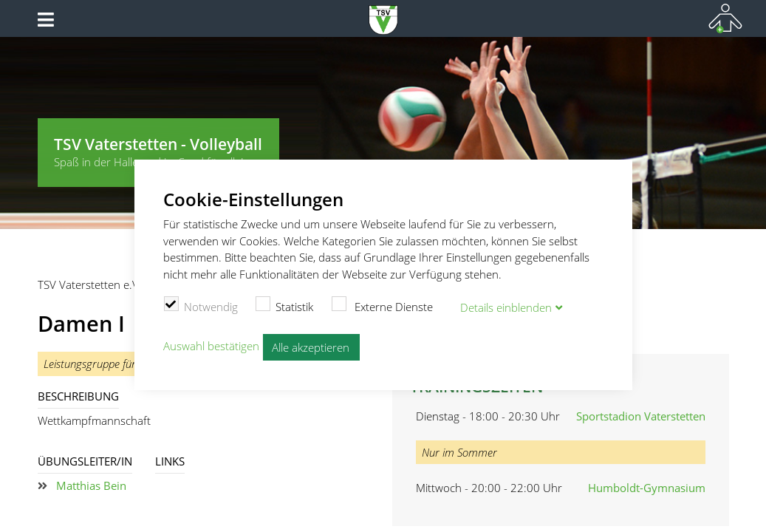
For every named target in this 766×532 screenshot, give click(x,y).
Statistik (285, 305)
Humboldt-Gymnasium (647, 488)
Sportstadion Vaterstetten (641, 416)
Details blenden (506, 307)
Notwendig (201, 305)
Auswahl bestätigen (211, 346)
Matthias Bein (91, 485)
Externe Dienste (382, 305)
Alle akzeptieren (311, 347)
